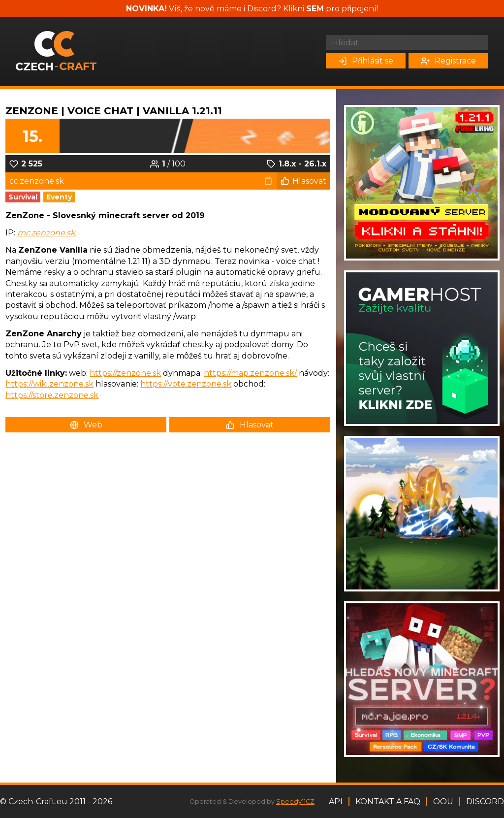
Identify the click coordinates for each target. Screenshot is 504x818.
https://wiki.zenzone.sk (49, 384)
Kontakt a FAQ (388, 802)
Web (86, 425)
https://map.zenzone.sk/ (250, 373)
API (336, 802)
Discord (485, 802)
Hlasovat (303, 181)
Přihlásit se (366, 61)
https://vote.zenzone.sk (186, 384)
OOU (443, 802)
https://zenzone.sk (125, 373)
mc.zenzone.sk (46, 233)
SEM (315, 9)
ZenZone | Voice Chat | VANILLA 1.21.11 (114, 111)
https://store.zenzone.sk (52, 395)
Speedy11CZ (295, 802)
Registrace (448, 61)
